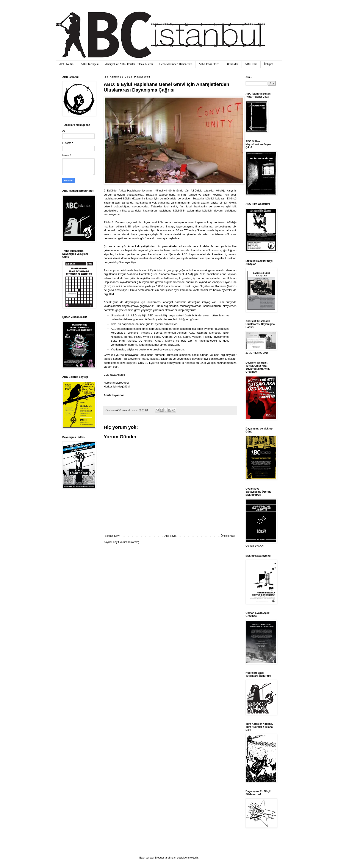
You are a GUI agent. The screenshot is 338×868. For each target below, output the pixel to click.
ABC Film (251, 64)
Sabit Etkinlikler (209, 64)
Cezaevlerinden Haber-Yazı (176, 64)
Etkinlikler (232, 64)
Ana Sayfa (170, 536)
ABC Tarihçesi (90, 64)
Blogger (159, 858)
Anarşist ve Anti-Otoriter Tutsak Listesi (129, 64)
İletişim (268, 64)
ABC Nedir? (67, 64)
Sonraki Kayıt (112, 536)
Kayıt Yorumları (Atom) (126, 542)
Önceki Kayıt (228, 536)
